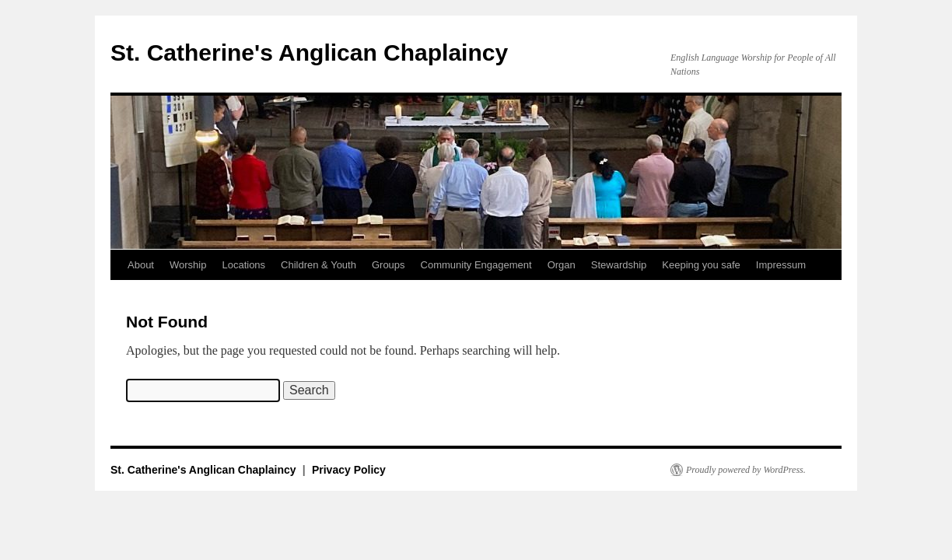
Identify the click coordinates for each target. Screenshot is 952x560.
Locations (243, 265)
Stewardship (619, 265)
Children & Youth (318, 265)
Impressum (781, 265)
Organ (562, 265)
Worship (188, 265)
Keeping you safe (701, 265)
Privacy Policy (349, 470)
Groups (388, 265)
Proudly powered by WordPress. (746, 470)
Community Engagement (476, 265)
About (141, 265)
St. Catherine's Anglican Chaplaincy (309, 52)
